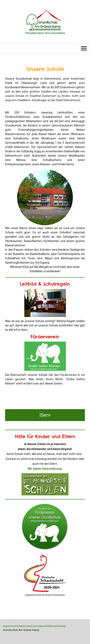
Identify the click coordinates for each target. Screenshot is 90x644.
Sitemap (61, 626)
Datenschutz (26, 626)
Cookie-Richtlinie (45, 626)
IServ (45, 415)
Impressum (10, 626)
